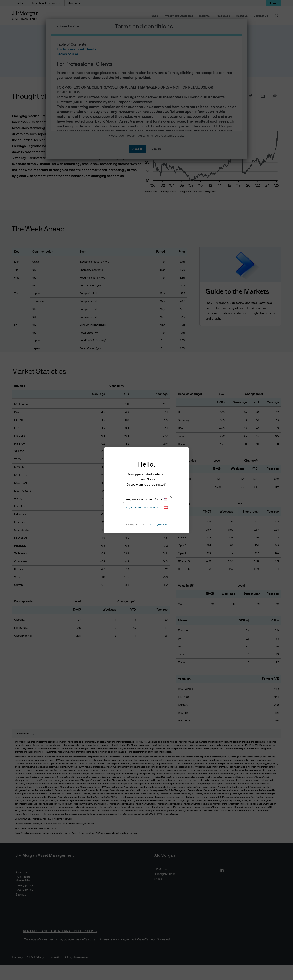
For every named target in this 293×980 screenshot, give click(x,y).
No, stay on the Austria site (147, 508)
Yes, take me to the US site (147, 499)
